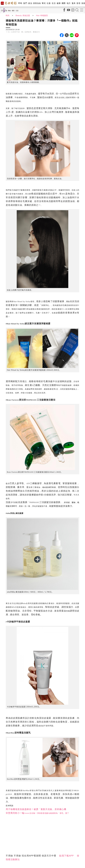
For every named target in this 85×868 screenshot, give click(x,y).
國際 (64, 3)
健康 (59, 3)
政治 (30, 3)
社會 (49, 3)
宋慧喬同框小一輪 (15, 813)
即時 (20, 3)
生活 (54, 3)
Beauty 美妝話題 (23, 15)
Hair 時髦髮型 (42, 15)
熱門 (25, 3)
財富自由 (37, 3)
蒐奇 (74, 3)
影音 (79, 3)
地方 (69, 3)
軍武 (44, 3)
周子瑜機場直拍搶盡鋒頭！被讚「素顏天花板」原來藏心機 (36, 809)
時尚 (8, 15)
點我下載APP (66, 856)
